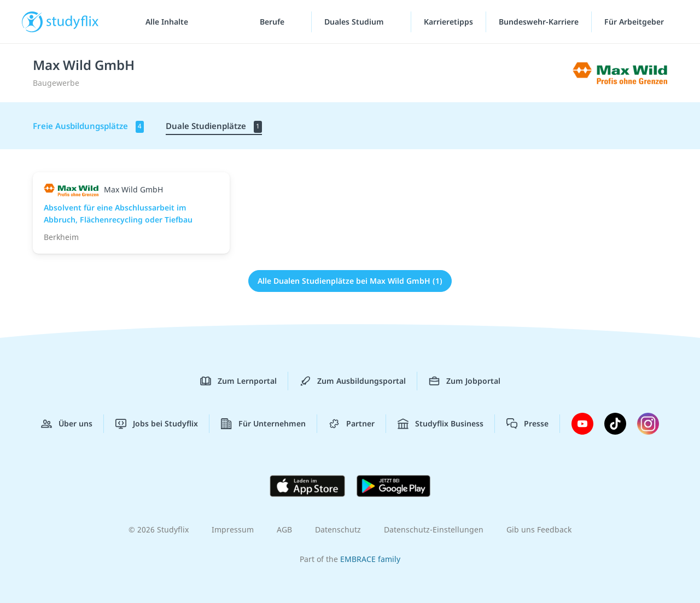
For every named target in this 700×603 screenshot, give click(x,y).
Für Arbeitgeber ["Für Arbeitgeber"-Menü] (635, 22)
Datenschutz (338, 529)
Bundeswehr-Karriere (539, 22)
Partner (352, 424)
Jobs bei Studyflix (157, 424)
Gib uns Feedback (539, 529)
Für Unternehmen (263, 424)
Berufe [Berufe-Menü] (273, 22)
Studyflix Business (441, 424)
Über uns (67, 424)
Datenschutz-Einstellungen (434, 529)
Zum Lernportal (238, 381)
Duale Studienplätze (214, 127)
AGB (284, 529)
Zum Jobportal (465, 381)
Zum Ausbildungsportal (353, 381)
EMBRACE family (370, 559)
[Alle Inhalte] (163, 22)
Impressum (233, 529)
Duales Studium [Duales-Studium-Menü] (355, 22)
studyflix (73, 22)
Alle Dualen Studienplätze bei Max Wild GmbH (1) (350, 281)
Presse (527, 424)
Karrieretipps (448, 22)
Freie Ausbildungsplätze (88, 127)
